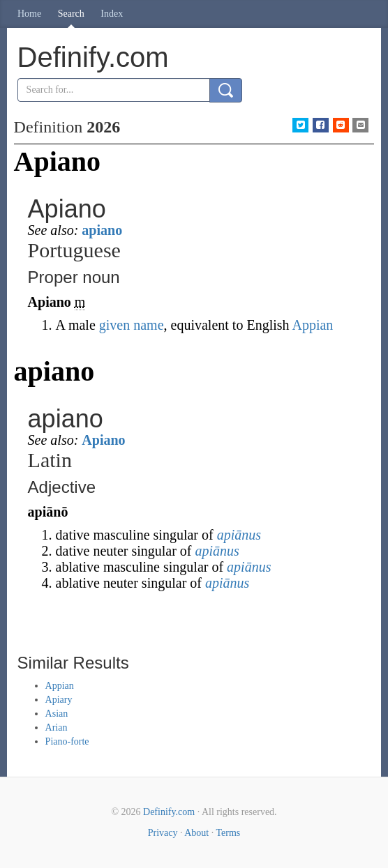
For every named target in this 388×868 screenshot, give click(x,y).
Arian (57, 728)
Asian (57, 714)
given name (132, 325)
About (196, 833)
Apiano (103, 440)
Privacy (163, 833)
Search (71, 14)
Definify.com (169, 812)
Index (112, 14)
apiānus (239, 535)
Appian (312, 325)
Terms (228, 833)
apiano (102, 230)
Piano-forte (67, 741)
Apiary (59, 700)
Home (29, 14)
